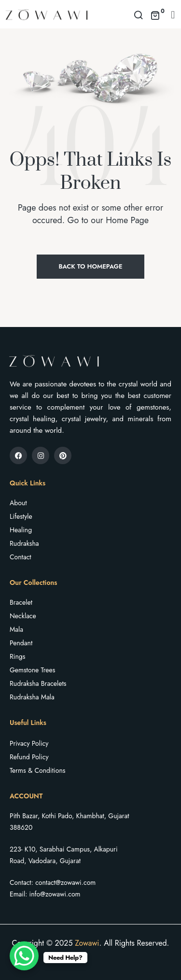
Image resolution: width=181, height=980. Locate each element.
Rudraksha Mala (32, 697)
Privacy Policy (29, 743)
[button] (173, 14)
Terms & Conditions (37, 770)
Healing (21, 530)
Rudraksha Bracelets (38, 683)
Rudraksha (24, 543)
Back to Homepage (90, 266)
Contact (21, 557)
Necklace (23, 616)
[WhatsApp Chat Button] (24, 956)
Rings (17, 656)
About (18, 503)
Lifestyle (21, 516)
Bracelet (21, 602)
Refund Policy (29, 757)
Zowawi (87, 943)
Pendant (21, 643)
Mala (16, 629)
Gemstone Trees (32, 670)
